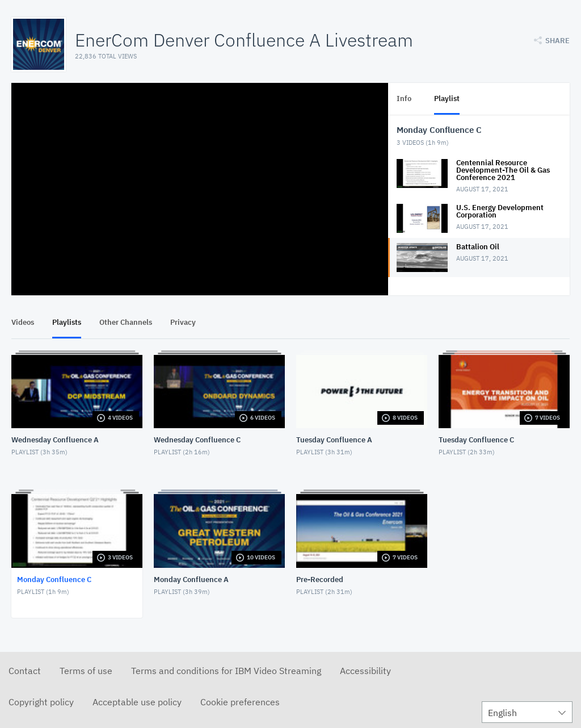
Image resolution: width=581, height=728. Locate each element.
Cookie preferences (240, 702)
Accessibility (365, 671)
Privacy (183, 322)
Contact (25, 671)
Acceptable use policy (137, 702)
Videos (23, 322)
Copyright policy (41, 702)
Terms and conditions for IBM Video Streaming (226, 671)
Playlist (447, 99)
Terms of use (86, 671)
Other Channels (126, 322)
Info (404, 99)
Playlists (67, 322)
